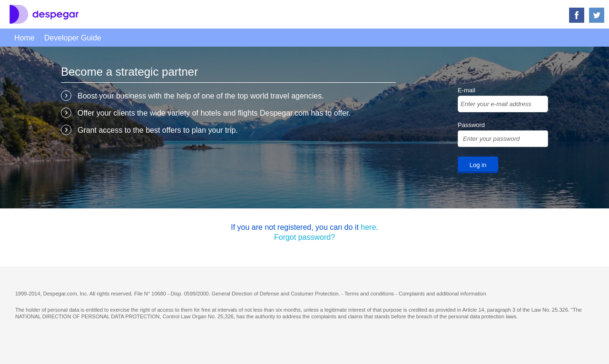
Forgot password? (304, 237)
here (368, 227)
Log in (478, 165)
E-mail (467, 90)
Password (471, 125)
